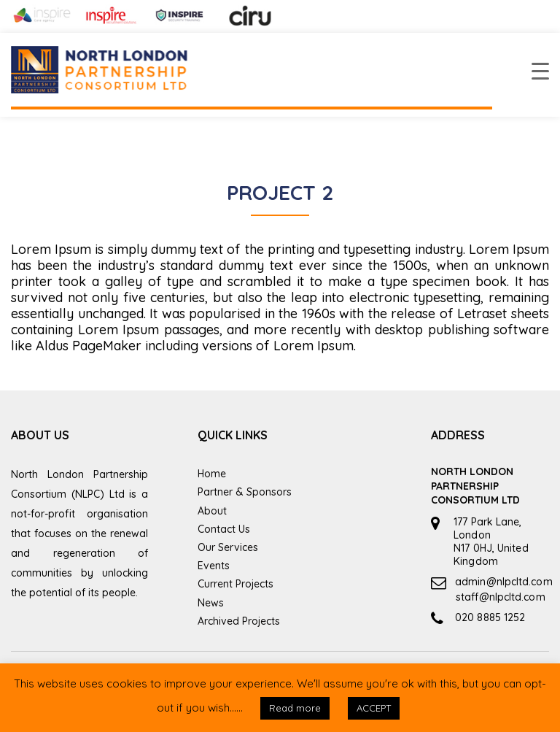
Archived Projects (239, 621)
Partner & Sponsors (245, 492)
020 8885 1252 (490, 617)
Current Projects (236, 584)
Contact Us (224, 529)
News (211, 603)
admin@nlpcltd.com (504, 582)
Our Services (228, 547)
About (212, 511)
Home (212, 474)
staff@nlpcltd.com (501, 597)
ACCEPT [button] (374, 708)
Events (214, 566)
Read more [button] (295, 708)
